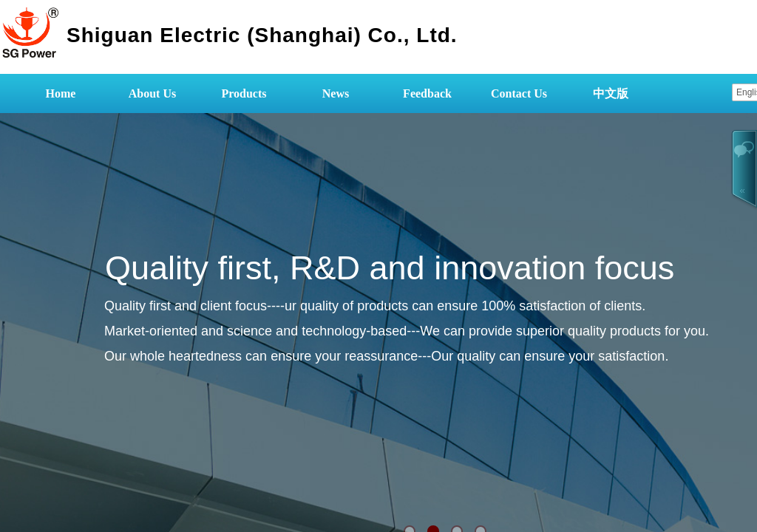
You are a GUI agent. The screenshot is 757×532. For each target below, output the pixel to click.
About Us (152, 93)
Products (244, 93)
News (336, 93)
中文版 (611, 93)
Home (61, 93)
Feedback (427, 93)
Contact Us (519, 93)
